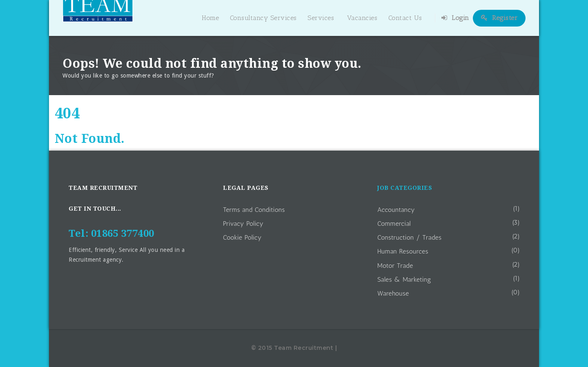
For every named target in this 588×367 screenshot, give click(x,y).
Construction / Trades (410, 237)
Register (499, 18)
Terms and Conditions (254, 210)
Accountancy (396, 210)
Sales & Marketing (404, 279)
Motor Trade (395, 266)
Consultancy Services (263, 18)
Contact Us (405, 18)
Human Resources (403, 251)
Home (210, 18)
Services (321, 18)
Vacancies (362, 18)
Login (455, 18)
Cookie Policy (242, 237)
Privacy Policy (243, 224)
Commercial (394, 224)
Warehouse (393, 293)
